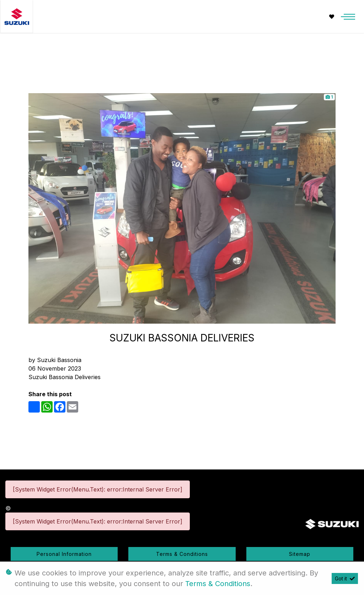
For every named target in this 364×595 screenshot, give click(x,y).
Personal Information (64, 554)
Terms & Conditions (182, 554)
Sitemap (300, 554)
